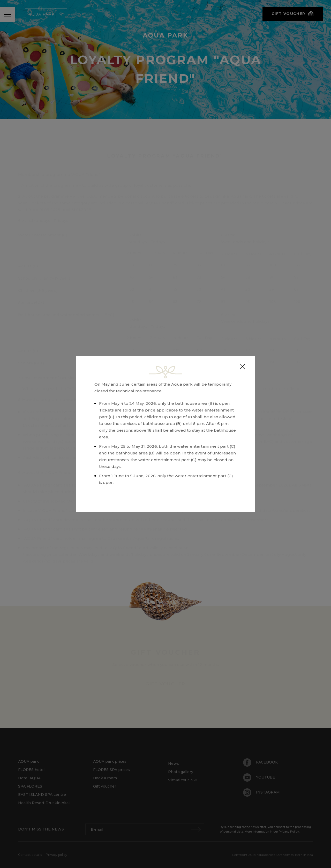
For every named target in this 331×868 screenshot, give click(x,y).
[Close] (243, 366)
